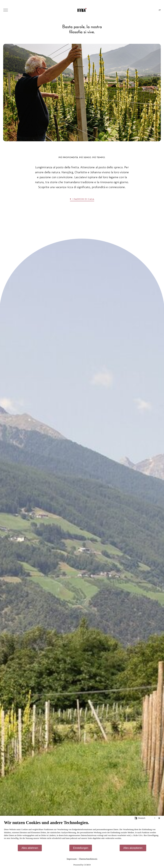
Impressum (72, 859)
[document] (82, 832)
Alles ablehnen (30, 848)
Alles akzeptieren (133, 848)
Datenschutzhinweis (88, 859)
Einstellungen (81, 848)
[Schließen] (159, 818)
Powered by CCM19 (82, 865)
